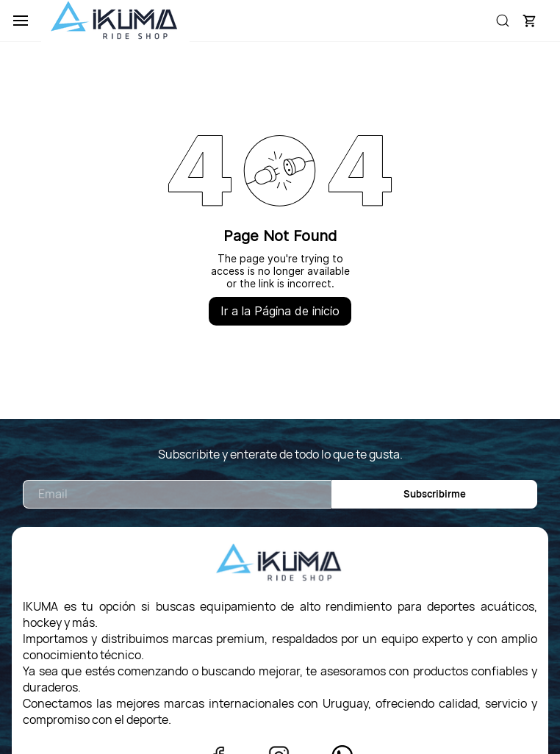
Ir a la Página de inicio (280, 311)
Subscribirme (435, 494)
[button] (529, 21)
